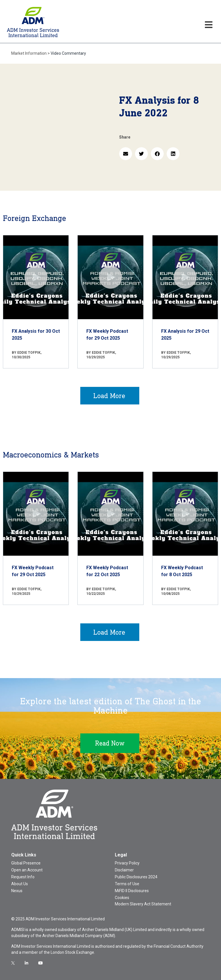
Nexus (17, 891)
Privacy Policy (127, 863)
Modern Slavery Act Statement (143, 904)
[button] (126, 154)
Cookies (122, 898)
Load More (109, 396)
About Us (20, 884)
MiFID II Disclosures (132, 891)
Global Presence (26, 863)
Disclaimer (124, 870)
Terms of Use (127, 884)
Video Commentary (68, 53)
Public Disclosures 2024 (136, 877)
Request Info (23, 877)
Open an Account (27, 870)
